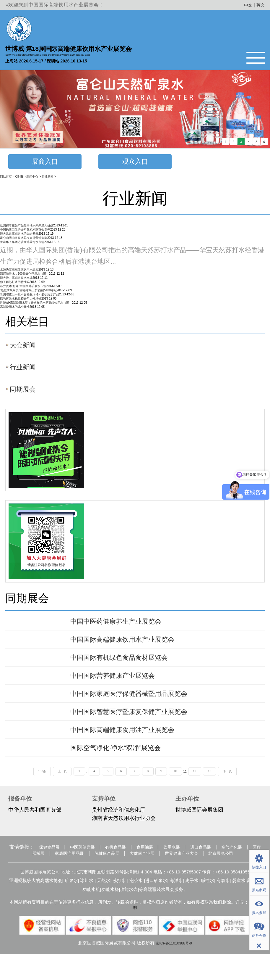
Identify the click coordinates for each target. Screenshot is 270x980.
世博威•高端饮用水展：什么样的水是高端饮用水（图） (36, 305)
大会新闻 (25, 347)
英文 (260, 5)
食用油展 (170, 864)
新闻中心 (32, 179)
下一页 (238, 786)
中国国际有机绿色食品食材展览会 (128, 664)
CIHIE (19, 179)
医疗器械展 (67, 871)
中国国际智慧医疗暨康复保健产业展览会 (139, 722)
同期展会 (25, 391)
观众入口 (135, 163)
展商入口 (45, 163)
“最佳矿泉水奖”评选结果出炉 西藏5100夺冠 (28, 293)
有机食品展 (136, 864)
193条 (32, 786)
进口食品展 (238, 864)
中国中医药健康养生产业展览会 (124, 625)
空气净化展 (29, 871)
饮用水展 (203, 864)
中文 (245, 5)
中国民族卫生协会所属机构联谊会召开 (25, 232)
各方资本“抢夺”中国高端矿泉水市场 (23, 289)
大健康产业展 (196, 871)
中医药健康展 (96, 864)
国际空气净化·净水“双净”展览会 (124, 761)
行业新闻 (48, 179)
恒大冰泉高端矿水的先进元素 (19, 236)
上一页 (54, 786)
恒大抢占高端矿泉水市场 (16, 280)
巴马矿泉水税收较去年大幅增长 (21, 301)
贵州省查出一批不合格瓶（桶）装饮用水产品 (30, 297)
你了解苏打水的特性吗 (15, 285)
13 (218, 786)
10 (181, 786)
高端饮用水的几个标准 (15, 309)
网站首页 (6, 179)
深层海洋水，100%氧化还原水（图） (25, 276)
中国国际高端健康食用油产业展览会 (132, 742)
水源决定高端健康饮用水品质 (19, 272)
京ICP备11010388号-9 (174, 969)
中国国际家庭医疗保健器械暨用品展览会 (139, 703)
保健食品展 (56, 864)
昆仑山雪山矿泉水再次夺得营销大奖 (24, 240)
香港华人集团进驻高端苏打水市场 (22, 244)
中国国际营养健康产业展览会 (120, 683)
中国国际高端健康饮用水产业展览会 (132, 644)
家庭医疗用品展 (109, 871)
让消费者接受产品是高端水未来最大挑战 (27, 228)
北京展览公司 (141, 878)
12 (201, 786)
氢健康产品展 (154, 871)
